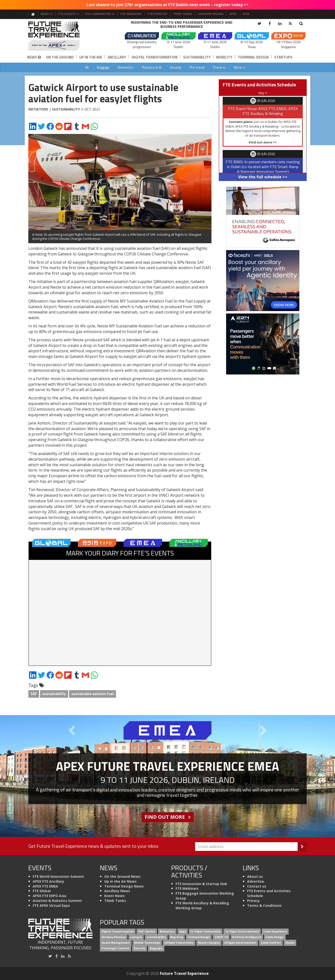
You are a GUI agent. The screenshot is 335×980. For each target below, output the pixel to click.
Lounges (136, 937)
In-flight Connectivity (206, 931)
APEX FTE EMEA (45, 886)
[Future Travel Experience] (60, 36)
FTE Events (69, 14)
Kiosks (290, 943)
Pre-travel (197, 67)
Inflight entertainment (240, 943)
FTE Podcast (158, 14)
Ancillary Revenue (114, 937)
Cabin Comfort (271, 943)
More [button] (239, 67)
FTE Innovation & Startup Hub (201, 884)
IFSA (246, 14)
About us (255, 876)
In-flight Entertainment (242, 931)
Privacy (253, 901)
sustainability (54, 694)
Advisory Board (211, 14)
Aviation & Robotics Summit (57, 901)
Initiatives (38, 109)
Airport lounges (209, 943)
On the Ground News (122, 876)
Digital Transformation (155, 57)
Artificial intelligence (247, 937)
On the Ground (60, 57)
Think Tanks (183, 14)
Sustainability (197, 57)
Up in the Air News (120, 881)
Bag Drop (177, 937)
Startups (283, 57)
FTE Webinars (131, 14)
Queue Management (116, 943)
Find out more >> (263, 142)
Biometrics (126, 67)
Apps (183, 931)
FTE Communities (100, 14)
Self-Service (147, 931)
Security (176, 67)
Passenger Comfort (115, 948)
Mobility (224, 57)
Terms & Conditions (264, 905)
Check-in (219, 67)
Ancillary (117, 57)
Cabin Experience (275, 931)
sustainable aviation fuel (93, 694)
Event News (114, 896)
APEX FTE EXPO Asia (49, 896)
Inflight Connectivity (179, 943)
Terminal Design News (124, 886)
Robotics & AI (152, 67)
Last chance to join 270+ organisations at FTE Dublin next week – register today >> (167, 5)
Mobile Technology (147, 943)
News (47, 14)
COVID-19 (221, 937)
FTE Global (42, 891)
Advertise (256, 881)
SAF (34, 694)
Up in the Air (91, 57)
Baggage (103, 67)
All (87, 67)
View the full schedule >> (263, 177)
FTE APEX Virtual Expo (51, 905)
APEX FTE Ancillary (48, 881)
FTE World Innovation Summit (58, 876)
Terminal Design (253, 57)
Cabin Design (275, 937)
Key (263, 93)
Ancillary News (117, 891)
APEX (233, 14)
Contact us (257, 886)
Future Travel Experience (184, 973)
